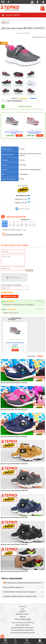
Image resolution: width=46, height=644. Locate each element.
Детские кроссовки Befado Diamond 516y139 (34, 132)
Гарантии (22, 617)
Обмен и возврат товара (23, 619)
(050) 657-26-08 (21, 203)
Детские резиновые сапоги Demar (23, 628)
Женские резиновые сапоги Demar (22, 630)
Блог (22, 609)
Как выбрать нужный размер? (14, 234)
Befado (5, 23)
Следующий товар (38, 37)
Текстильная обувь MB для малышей (23, 633)
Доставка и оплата (23, 614)
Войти (37, 2)
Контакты (23, 611)
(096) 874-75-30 (21, 199)
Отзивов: (33, 98)
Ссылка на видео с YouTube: (11, 285)
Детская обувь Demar (23, 625)
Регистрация (43, 2)
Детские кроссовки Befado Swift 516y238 (14, 132)
